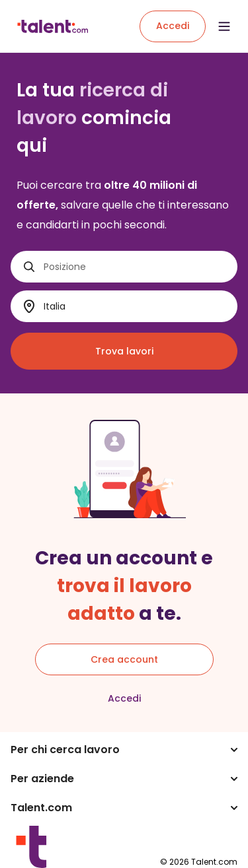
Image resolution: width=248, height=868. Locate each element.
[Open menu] (224, 26)
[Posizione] (135, 267)
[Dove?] (135, 307)
